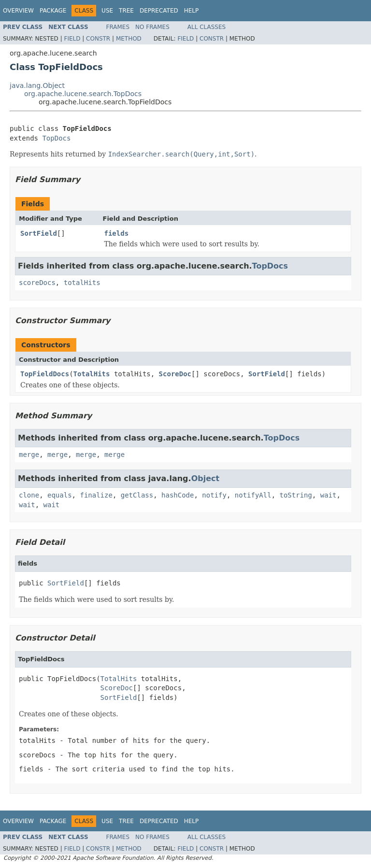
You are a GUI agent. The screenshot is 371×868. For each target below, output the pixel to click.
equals (60, 495)
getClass (137, 495)
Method (129, 39)
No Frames (152, 27)
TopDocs (56, 138)
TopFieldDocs (45, 374)
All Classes (207, 27)
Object (206, 478)
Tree (126, 11)
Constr (98, 39)
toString (296, 495)
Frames (118, 27)
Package (53, 11)
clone (29, 495)
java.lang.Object (37, 85)
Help (192, 11)
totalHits (82, 283)
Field (72, 39)
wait (328, 495)
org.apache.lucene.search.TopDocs (83, 94)
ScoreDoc (175, 374)
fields (117, 233)
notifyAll (253, 495)
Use (107, 11)
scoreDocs (37, 283)
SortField (39, 233)
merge (29, 455)
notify (214, 495)
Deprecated (159, 11)
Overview (18, 11)
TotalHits (92, 374)
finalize (96, 495)
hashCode (178, 495)
